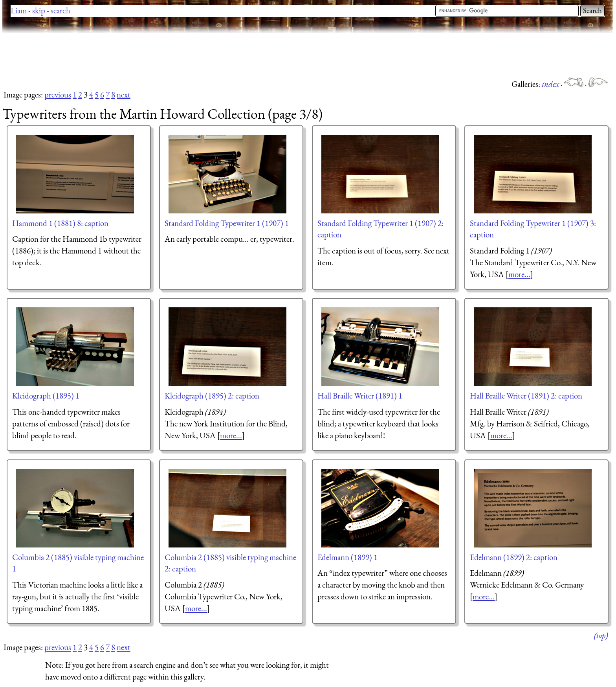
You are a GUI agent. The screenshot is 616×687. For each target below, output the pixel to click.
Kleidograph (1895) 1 (46, 396)
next (124, 95)
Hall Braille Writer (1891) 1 (360, 396)
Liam (19, 10)
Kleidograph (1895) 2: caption (212, 396)
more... (519, 274)
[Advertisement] (145, 55)
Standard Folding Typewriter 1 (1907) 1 (227, 223)
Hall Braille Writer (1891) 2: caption (526, 396)
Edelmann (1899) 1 (347, 557)
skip (39, 10)
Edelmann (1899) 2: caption (514, 557)
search (60, 10)
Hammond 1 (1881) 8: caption (60, 223)
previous (58, 95)
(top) (601, 635)
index (551, 84)
